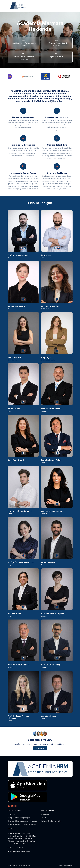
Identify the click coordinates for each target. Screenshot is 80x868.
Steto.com (11, 814)
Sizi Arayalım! (40, 748)
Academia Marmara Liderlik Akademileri (22, 824)
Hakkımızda (45, 814)
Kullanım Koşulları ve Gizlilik (51, 821)
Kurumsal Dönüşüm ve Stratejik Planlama (22, 821)
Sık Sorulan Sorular (24, 865)
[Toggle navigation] (2, 3)
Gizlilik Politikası (12, 865)
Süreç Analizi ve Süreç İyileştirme (19, 818)
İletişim (44, 818)
